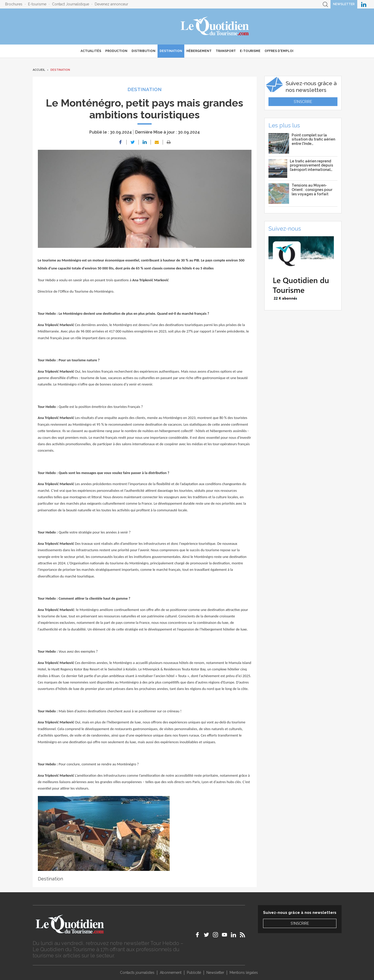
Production (116, 51)
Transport (226, 51)
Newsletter (344, 4)
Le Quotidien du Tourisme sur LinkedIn (364, 4)
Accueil (39, 70)
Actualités (91, 51)
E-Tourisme (250, 51)
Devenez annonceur (111, 4)
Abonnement (171, 973)
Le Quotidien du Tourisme (215, 27)
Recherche (325, 4)
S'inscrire (303, 102)
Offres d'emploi (279, 51)
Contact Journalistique (71, 4)
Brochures (14, 4)
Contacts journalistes (137, 973)
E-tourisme (37, 4)
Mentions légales (244, 973)
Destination (171, 51)
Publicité (194, 973)
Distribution (143, 51)
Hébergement (199, 51)
